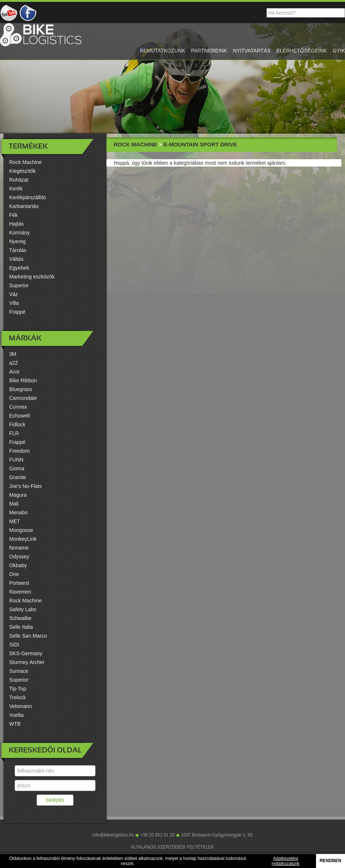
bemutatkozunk (162, 51)
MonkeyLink (23, 539)
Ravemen (20, 592)
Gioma (17, 468)
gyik (339, 51)
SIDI (14, 645)
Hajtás (17, 224)
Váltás (16, 259)
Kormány (19, 233)
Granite (18, 477)
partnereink (209, 51)
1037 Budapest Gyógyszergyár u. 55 (217, 835)
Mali (14, 504)
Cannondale (23, 398)
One (14, 574)
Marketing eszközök (32, 277)
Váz (14, 294)
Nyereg (17, 241)
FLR (14, 433)
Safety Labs (23, 609)
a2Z (14, 363)
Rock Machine (26, 162)
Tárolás (18, 250)
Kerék (16, 189)
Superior (19, 285)
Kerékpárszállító (28, 197)
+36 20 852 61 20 (157, 835)
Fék (13, 215)
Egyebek (19, 268)
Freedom (19, 451)
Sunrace (19, 671)
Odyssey (19, 557)
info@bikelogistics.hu (113, 835)
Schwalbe (20, 618)
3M (13, 354)
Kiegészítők (22, 171)
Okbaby (18, 565)
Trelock (17, 697)
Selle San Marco (28, 636)
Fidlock (17, 424)
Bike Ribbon (23, 380)
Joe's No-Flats (26, 486)
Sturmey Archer (27, 662)
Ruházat (19, 180)
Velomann (21, 706)
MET (15, 521)
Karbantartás (24, 206)
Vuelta (16, 715)
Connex (18, 407)
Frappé (17, 312)
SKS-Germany (26, 653)
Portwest (19, 583)
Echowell (19, 416)
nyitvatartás (252, 51)
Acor (14, 372)
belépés (55, 800)
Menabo (19, 513)
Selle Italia (21, 627)
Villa (14, 303)
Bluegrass (21, 389)
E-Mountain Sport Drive (200, 144)
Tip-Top (18, 689)
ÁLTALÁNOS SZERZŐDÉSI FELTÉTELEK (173, 847)
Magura (18, 495)
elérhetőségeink (302, 51)
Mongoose (21, 530)
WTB (15, 724)
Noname (19, 548)
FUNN (16, 460)
